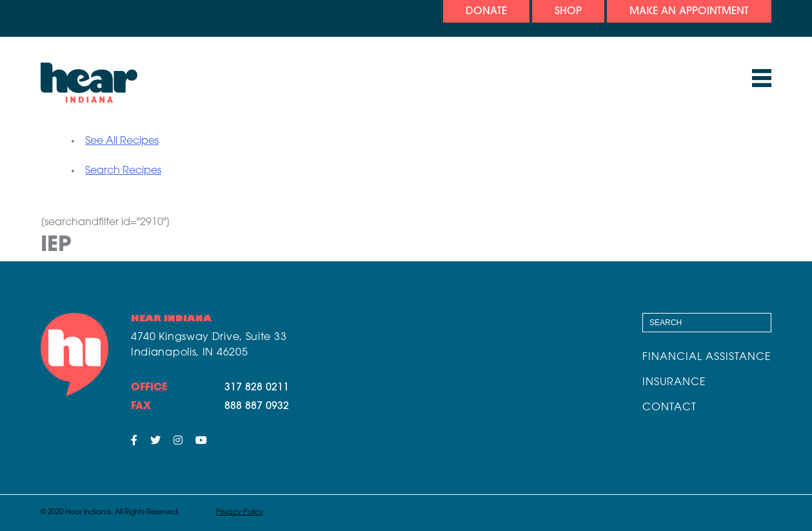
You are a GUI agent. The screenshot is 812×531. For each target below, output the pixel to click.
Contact (669, 408)
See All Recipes (122, 141)
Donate (486, 12)
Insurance (674, 383)
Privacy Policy (240, 513)
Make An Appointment (689, 12)
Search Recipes (123, 171)
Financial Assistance (707, 357)
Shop (568, 12)
